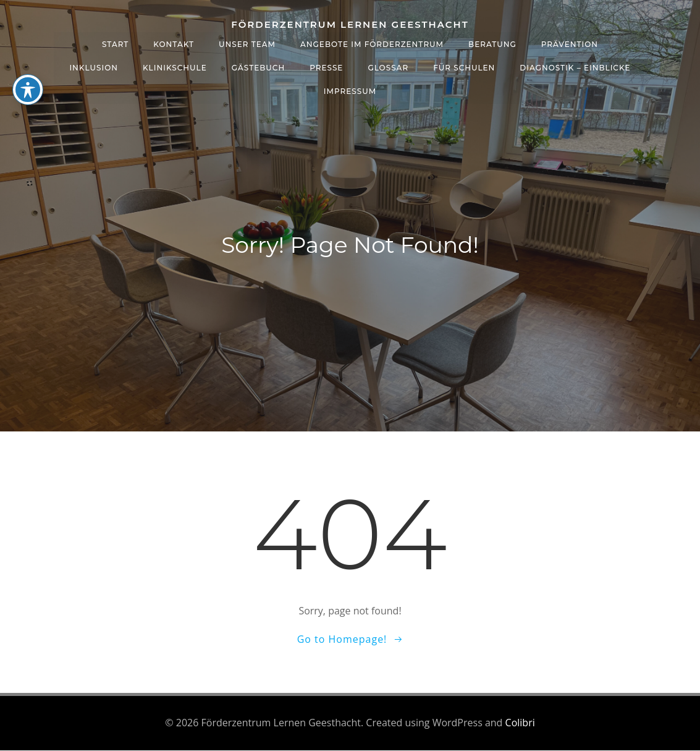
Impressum (350, 91)
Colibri (520, 723)
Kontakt (174, 44)
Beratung (492, 44)
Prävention (570, 44)
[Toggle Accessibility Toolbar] (28, 90)
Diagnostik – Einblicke (575, 67)
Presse (326, 67)
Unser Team (247, 44)
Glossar (388, 67)
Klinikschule (175, 67)
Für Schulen (464, 67)
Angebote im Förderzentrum (372, 44)
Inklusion (94, 67)
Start (115, 44)
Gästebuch (258, 67)
